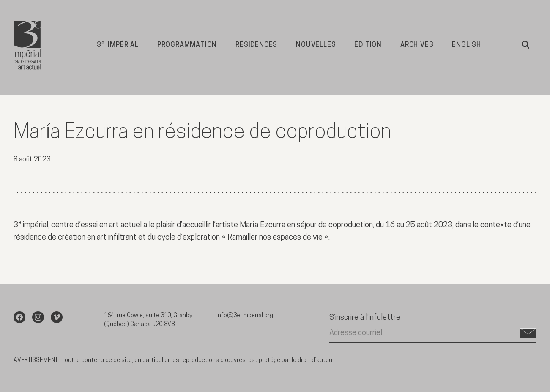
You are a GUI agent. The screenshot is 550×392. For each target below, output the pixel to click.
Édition (368, 45)
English (467, 45)
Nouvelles (316, 45)
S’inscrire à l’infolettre (365, 318)
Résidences (256, 45)
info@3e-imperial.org (245, 316)
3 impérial (118, 45)
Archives (417, 45)
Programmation (187, 45)
